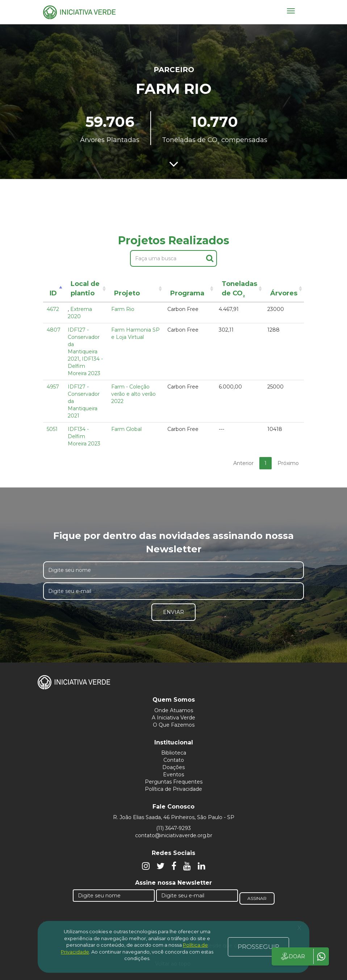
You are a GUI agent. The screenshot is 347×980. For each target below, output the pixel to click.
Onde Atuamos (174, 710)
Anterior (243, 463)
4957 (53, 387)
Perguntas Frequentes (174, 782)
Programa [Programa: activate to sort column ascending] (187, 293)
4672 (53, 309)
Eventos (173, 775)
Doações (173, 767)
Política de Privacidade (173, 789)
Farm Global (126, 429)
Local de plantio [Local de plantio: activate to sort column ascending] (85, 288)
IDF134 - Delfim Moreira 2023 (84, 436)
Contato (174, 760)
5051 (52, 429)
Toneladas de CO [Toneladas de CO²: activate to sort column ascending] (239, 290)
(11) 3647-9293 (173, 828)
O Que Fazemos (174, 725)
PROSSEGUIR (258, 947)
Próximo (288, 463)
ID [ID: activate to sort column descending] (53, 293)
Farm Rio (123, 309)
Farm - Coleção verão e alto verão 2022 (133, 394)
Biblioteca (174, 753)
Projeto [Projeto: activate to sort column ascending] (127, 293)
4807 (54, 330)
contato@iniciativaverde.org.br (174, 835)
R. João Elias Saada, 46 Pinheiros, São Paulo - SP (174, 817)
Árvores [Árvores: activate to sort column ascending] (284, 293)
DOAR (292, 956)
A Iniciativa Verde (173, 718)
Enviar (173, 612)
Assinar (257, 898)
